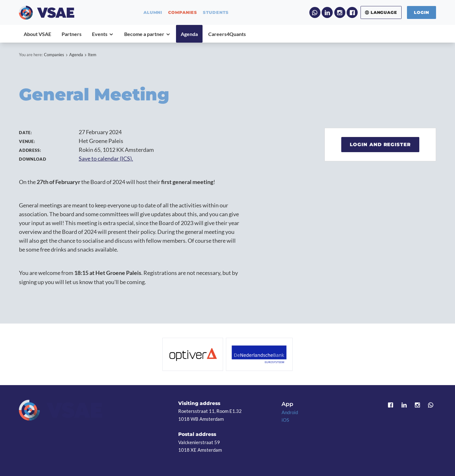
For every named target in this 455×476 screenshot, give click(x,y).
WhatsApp (315, 12)
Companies (54, 55)
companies (183, 12)
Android (290, 412)
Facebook (352, 12)
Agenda (76, 55)
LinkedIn (327, 12)
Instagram (340, 12)
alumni (153, 12)
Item (92, 55)
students (216, 12)
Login (422, 12)
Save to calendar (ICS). (106, 159)
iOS (285, 420)
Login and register (380, 144)
